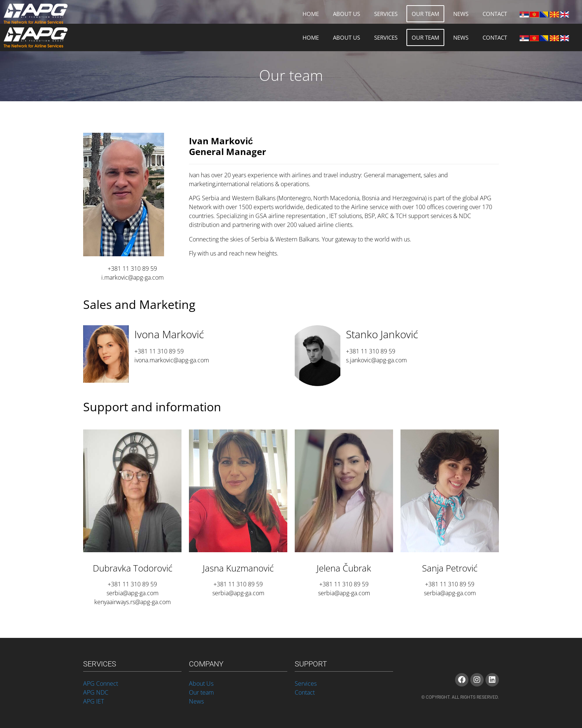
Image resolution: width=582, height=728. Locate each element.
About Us (346, 14)
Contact (495, 14)
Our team (425, 14)
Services (386, 14)
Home (311, 14)
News (461, 14)
